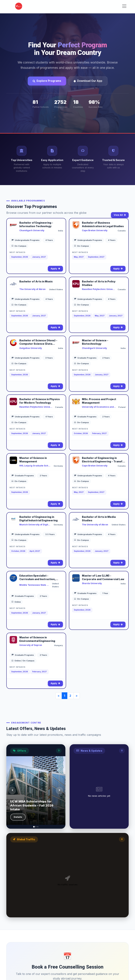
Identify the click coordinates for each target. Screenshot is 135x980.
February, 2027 (99, 433)
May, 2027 (79, 257)
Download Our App (88, 81)
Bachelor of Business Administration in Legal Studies (103, 225)
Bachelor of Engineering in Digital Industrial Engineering (38, 519)
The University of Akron (32, 289)
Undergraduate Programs (25, 240)
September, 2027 (96, 257)
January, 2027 (39, 257)
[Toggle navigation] (124, 6)
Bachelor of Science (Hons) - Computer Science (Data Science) (38, 342)
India (60, 231)
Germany (58, 466)
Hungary (59, 645)
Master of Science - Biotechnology (95, 342)
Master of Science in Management (33, 460)
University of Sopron (31, 645)
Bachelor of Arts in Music (36, 282)
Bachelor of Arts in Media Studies (99, 519)
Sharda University (92, 583)
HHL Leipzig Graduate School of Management (35, 466)
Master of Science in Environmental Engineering (37, 639)
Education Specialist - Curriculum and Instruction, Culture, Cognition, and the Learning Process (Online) (37, 578)
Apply (55, 269)
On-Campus (19, 246)
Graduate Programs (85, 358)
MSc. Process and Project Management (99, 401)
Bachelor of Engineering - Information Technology (36, 225)
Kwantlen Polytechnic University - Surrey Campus (99, 289)
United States (56, 289)
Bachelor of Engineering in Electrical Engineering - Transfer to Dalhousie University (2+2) (104, 460)
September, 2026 (20, 257)
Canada (122, 231)
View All (120, 215)
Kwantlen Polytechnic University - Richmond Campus (36, 407)
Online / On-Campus (23, 661)
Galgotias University (31, 348)
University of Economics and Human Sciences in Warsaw (99, 407)
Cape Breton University (95, 230)
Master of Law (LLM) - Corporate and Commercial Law (103, 577)
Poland (122, 407)
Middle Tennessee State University (35, 585)
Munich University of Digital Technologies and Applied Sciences (35, 525)
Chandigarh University (32, 230)
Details (18, 817)
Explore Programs (47, 81)
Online (16, 602)
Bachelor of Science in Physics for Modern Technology (40, 401)
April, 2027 (35, 551)
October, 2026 (81, 433)
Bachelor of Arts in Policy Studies (99, 283)
